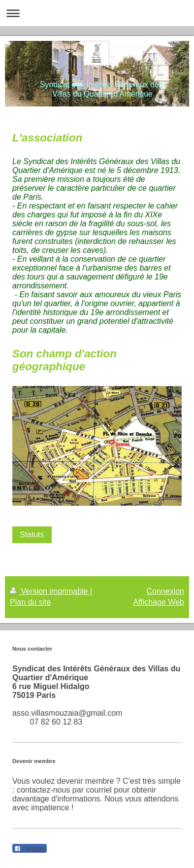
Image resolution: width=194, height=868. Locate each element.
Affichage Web (159, 602)
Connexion (166, 591)
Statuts (32, 535)
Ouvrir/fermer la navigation (97, 13)
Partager (30, 849)
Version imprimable (50, 591)
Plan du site (31, 602)
